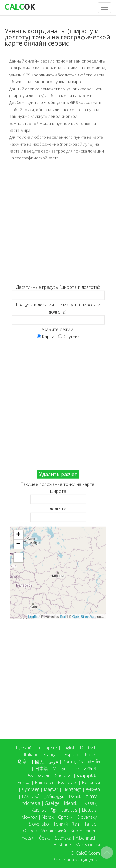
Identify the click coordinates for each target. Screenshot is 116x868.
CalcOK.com (88, 853)
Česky (45, 838)
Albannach (86, 838)
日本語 (41, 768)
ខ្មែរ (54, 810)
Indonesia (30, 803)
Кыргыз (39, 810)
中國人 (37, 762)
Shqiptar (64, 775)
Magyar (51, 789)
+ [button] (18, 535)
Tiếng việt (72, 789)
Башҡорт (44, 782)
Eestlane (62, 845)
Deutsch (88, 748)
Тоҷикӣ (61, 824)
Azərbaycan (39, 775)
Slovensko (39, 824)
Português (73, 762)
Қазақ (90, 803)
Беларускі (68, 782)
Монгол (29, 817)
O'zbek (30, 831)
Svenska (63, 838)
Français (52, 755)
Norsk (48, 817)
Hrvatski (26, 838)
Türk (75, 768)
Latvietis (69, 810)
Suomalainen (84, 831)
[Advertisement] (58, 222)
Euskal (24, 782)
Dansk (75, 796)
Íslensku (72, 803)
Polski (91, 755)
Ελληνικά (31, 796)
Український (54, 831)
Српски (65, 817)
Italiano (31, 755)
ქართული (54, 796)
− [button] (18, 544)
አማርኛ (90, 768)
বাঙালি (94, 762)
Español (72, 755)
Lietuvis (89, 810)
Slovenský (87, 817)
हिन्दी (22, 762)
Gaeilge (52, 803)
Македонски (88, 845)
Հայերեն (87, 775)
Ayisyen (93, 789)
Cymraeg (31, 789)
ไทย (76, 824)
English (69, 748)
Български (47, 748)
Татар (90, 824)
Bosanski (91, 782)
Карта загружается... (61, 573)
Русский (24, 748)
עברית (91, 796)
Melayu (60, 768)
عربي (53, 762)
